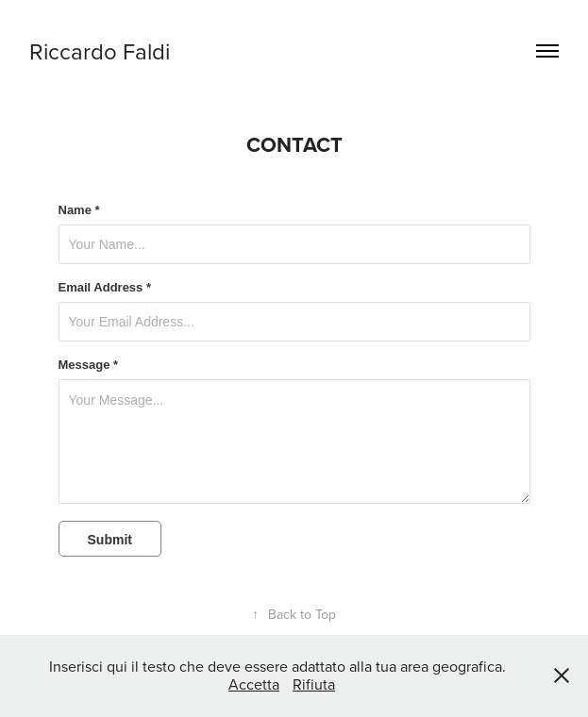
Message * (89, 365)
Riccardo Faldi (100, 51)
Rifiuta (314, 684)
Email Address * (105, 288)
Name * (79, 210)
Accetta (254, 684)
